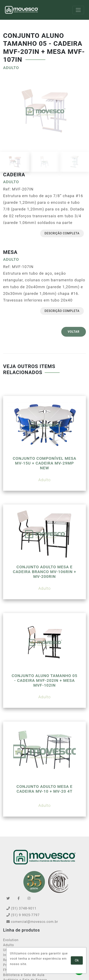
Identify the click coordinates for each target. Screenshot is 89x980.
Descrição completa (62, 233)
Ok (77, 960)
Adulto (8, 945)
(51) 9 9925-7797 (23, 915)
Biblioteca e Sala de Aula (24, 975)
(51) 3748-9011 (21, 908)
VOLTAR (74, 332)
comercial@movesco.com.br (32, 922)
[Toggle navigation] (78, 10)
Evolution (11, 940)
